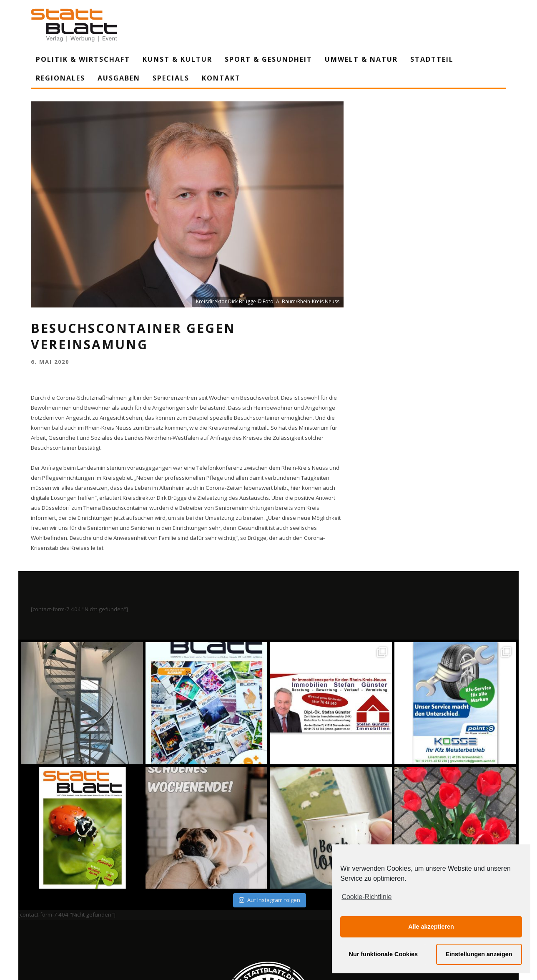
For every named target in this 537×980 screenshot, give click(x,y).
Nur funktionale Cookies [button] (384, 954)
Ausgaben (119, 78)
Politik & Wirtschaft (83, 59)
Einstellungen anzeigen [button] (479, 954)
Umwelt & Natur (361, 59)
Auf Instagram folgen (270, 900)
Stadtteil (432, 59)
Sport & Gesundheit (268, 59)
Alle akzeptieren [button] (431, 927)
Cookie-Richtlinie (366, 897)
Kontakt (221, 78)
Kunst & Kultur (177, 59)
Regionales (60, 78)
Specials (171, 78)
